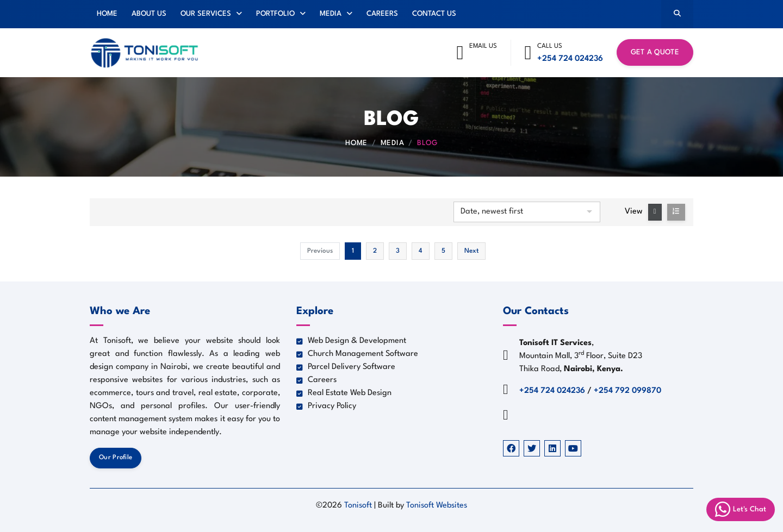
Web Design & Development (351, 341)
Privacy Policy (326, 406)
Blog (427, 143)
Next (471, 251)
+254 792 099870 (627, 391)
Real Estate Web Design (344, 393)
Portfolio (281, 14)
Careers (382, 14)
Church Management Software (357, 354)
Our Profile (116, 458)
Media (336, 14)
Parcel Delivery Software (346, 367)
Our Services (211, 14)
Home (107, 14)
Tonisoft (359, 506)
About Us (149, 14)
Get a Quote (655, 52)
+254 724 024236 (570, 59)
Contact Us (434, 14)
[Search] (677, 14)
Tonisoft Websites (437, 506)
